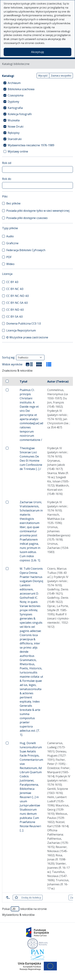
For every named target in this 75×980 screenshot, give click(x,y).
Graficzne (12, 243)
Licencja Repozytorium (21, 330)
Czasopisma (16, 95)
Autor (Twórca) (58, 381)
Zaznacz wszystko (61, 76)
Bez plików (13, 203)
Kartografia (15, 108)
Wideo (10, 264)
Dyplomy (13, 102)
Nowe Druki (16, 127)
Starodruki (15, 139)
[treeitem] (37, 83)
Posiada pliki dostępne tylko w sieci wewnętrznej (38, 211)
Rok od (7, 163)
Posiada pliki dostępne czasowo (27, 218)
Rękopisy (14, 133)
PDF (9, 257)
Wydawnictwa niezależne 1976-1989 (31, 145)
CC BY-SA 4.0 (14, 317)
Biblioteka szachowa (21, 89)
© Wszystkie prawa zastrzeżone (27, 337)
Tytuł (23, 381)
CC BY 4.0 (12, 282)
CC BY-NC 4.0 (15, 289)
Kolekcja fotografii (20, 114)
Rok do (7, 179)
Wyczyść (43, 76)
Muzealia (14, 120)
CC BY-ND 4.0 (15, 310)
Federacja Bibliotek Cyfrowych (26, 250)
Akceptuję (37, 52)
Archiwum (14, 83)
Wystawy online (18, 151)
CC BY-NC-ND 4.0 (18, 296)
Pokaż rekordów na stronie (24, 909)
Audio (10, 236)
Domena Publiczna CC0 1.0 (24, 323)
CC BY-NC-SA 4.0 (17, 303)
